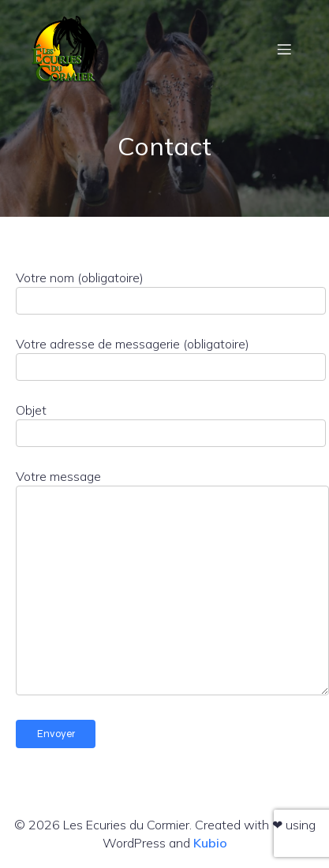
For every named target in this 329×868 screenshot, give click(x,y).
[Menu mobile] (284, 49)
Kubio (210, 843)
